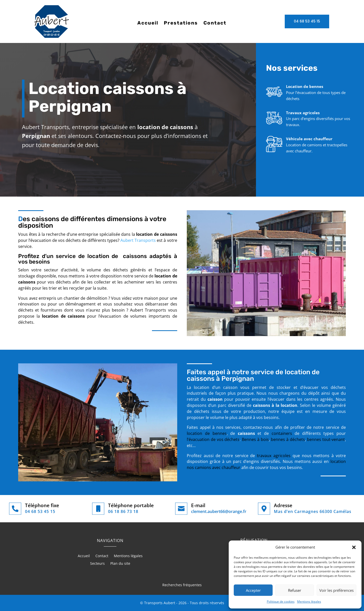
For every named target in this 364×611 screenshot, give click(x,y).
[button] (354, 547)
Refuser (295, 590)
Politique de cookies (281, 602)
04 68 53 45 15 (307, 21)
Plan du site (120, 564)
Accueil (148, 23)
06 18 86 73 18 (123, 511)
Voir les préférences (336, 590)
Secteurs (97, 564)
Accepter (253, 590)
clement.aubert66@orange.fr (219, 511)
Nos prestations (275, 169)
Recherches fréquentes (182, 585)
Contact (215, 23)
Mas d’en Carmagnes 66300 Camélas (313, 511)
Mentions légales (309, 602)
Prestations (181, 23)
